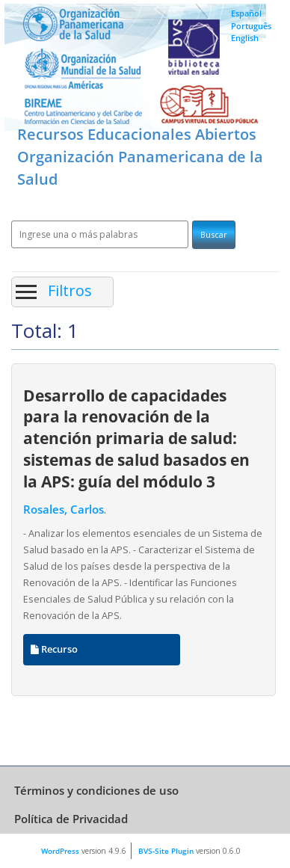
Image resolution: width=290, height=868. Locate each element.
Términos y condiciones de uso (96, 790)
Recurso (54, 649)
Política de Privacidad (71, 819)
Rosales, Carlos (64, 510)
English (245, 38)
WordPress (60, 851)
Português (251, 26)
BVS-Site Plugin (166, 851)
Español (246, 13)
